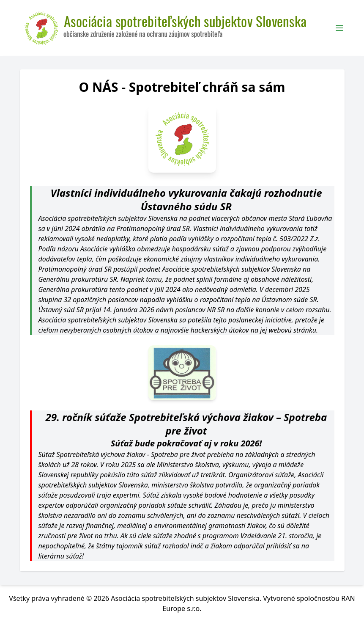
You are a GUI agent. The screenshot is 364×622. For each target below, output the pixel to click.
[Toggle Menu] (339, 28)
